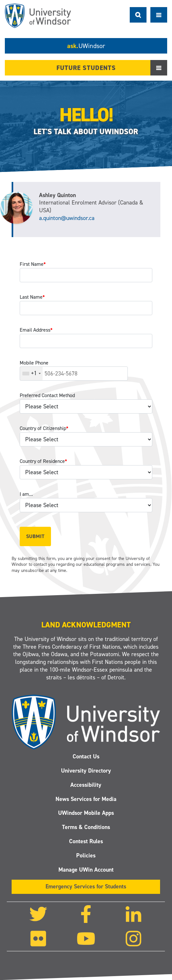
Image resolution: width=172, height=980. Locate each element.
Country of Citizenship (44, 428)
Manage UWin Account (86, 870)
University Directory (86, 771)
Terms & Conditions (86, 827)
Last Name (32, 297)
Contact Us (86, 756)
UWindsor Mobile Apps (86, 813)
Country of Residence (43, 461)
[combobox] (31, 374)
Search (138, 15)
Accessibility (86, 785)
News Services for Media (86, 799)
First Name (33, 264)
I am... (26, 494)
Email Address (36, 330)
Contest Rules (86, 842)
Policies (86, 855)
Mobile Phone (34, 363)
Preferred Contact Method (47, 395)
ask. (86, 46)
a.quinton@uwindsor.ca (67, 218)
